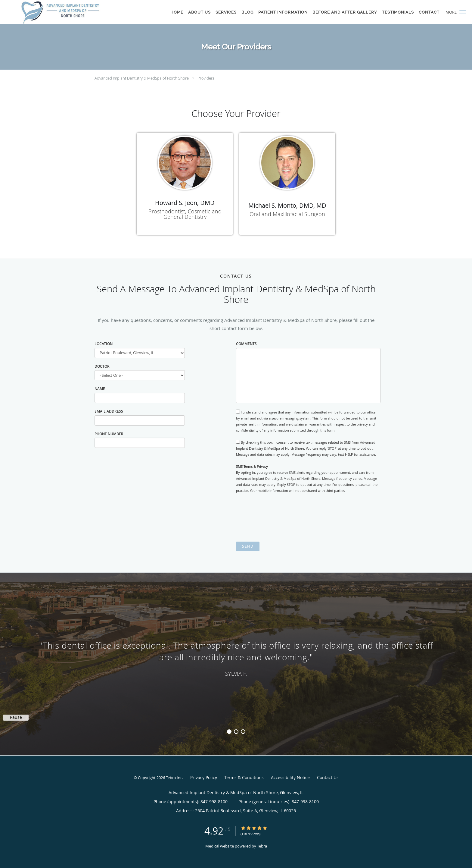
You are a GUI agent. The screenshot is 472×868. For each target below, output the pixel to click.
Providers (206, 78)
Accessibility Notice (290, 777)
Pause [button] (16, 717)
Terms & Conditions (244, 777)
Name (100, 389)
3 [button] (243, 732)
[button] (463, 12)
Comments (246, 344)
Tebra (262, 846)
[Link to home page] (60, 12)
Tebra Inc (174, 778)
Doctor (102, 366)
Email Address (109, 411)
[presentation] (282, 517)
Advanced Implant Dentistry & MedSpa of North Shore (142, 78)
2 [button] (236, 732)
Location (104, 344)
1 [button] (229, 732)
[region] (236, 658)
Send (248, 546)
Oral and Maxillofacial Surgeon (287, 214)
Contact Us (328, 777)
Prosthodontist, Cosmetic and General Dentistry (185, 214)
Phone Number (109, 434)
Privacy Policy (204, 777)
